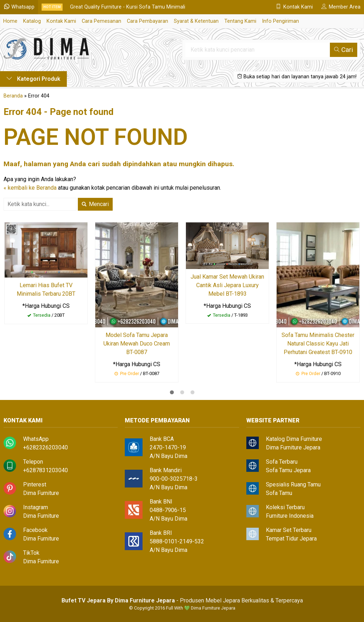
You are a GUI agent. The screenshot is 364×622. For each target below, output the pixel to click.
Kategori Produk (33, 79)
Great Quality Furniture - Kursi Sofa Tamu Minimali (128, 7)
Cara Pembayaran (148, 21)
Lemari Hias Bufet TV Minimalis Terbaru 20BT (46, 289)
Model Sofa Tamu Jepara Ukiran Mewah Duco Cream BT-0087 (137, 344)
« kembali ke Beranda (30, 188)
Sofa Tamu (279, 493)
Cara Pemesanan (101, 21)
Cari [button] (344, 50)
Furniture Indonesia (290, 516)
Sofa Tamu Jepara (288, 470)
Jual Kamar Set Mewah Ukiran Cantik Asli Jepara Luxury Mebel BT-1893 (227, 285)
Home (10, 21)
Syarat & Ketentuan (196, 21)
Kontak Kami (61, 21)
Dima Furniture (41, 493)
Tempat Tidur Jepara (291, 539)
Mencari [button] (95, 204)
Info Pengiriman (280, 21)
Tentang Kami (240, 21)
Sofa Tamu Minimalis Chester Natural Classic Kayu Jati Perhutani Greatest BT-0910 (318, 344)
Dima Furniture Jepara (293, 447)
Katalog (32, 21)
